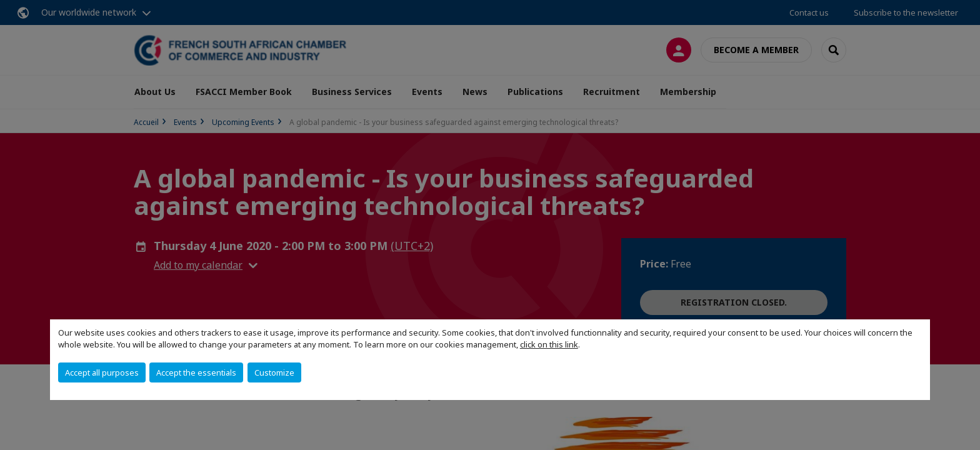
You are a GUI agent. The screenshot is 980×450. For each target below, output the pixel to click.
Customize (274, 372)
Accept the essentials (196, 372)
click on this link (549, 344)
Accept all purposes (102, 372)
